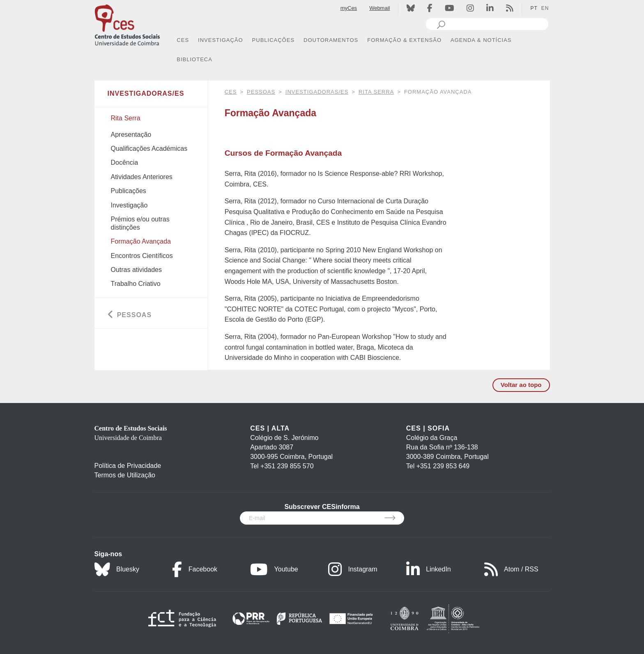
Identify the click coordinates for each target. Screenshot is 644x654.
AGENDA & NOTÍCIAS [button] (481, 40)
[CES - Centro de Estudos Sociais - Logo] (127, 24)
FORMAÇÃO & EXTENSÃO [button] (404, 40)
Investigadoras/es (317, 92)
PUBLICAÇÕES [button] (273, 40)
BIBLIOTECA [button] (194, 59)
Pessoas (261, 92)
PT (534, 8)
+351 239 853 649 (443, 466)
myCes (349, 8)
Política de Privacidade (128, 466)
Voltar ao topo (521, 385)
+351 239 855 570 (287, 466)
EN (545, 8)
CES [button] (183, 40)
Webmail (379, 8)
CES (231, 92)
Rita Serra (376, 92)
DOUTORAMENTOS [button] (331, 40)
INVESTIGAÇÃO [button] (221, 40)
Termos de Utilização (125, 475)
